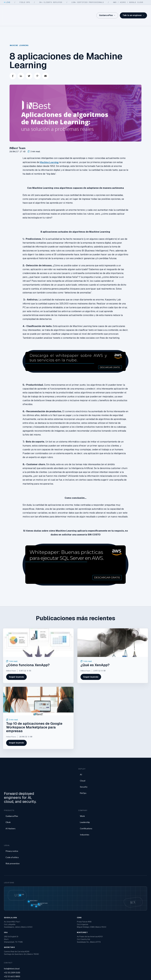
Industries (85, 817)
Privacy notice (12, 833)
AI (81, 763)
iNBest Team (18, 137)
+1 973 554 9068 (11, 963)
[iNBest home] (13, 10)
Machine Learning (19, 34)
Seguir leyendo (16, 666)
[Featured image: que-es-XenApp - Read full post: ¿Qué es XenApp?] (113, 632)
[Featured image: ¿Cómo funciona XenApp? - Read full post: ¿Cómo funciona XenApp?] (38, 632)
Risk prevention (13, 846)
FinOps (83, 782)
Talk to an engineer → (133, 10)
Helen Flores (11, 726)
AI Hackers (11, 811)
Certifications (86, 811)
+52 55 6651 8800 (12, 959)
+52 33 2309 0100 (12, 955)
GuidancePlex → (107, 10)
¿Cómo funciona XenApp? (28, 654)
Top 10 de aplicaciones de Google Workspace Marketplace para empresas (34, 716)
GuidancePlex (12, 798)
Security (84, 776)
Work (82, 798)
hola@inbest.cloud (12, 951)
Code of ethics (12, 840)
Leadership (85, 805)
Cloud (83, 770)
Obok (8, 805)
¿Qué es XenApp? (95, 654)
